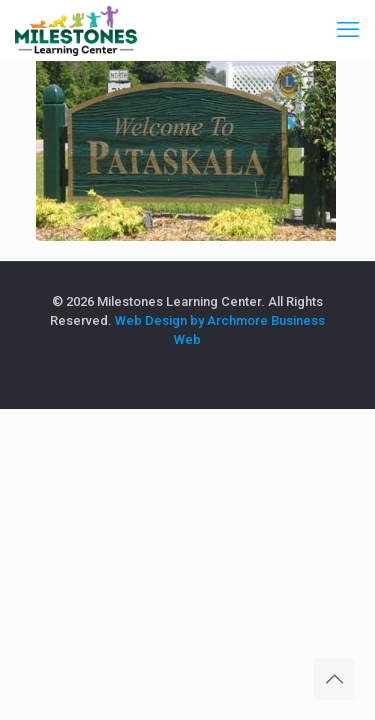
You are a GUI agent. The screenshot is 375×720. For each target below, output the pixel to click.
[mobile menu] (348, 30)
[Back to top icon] (334, 679)
